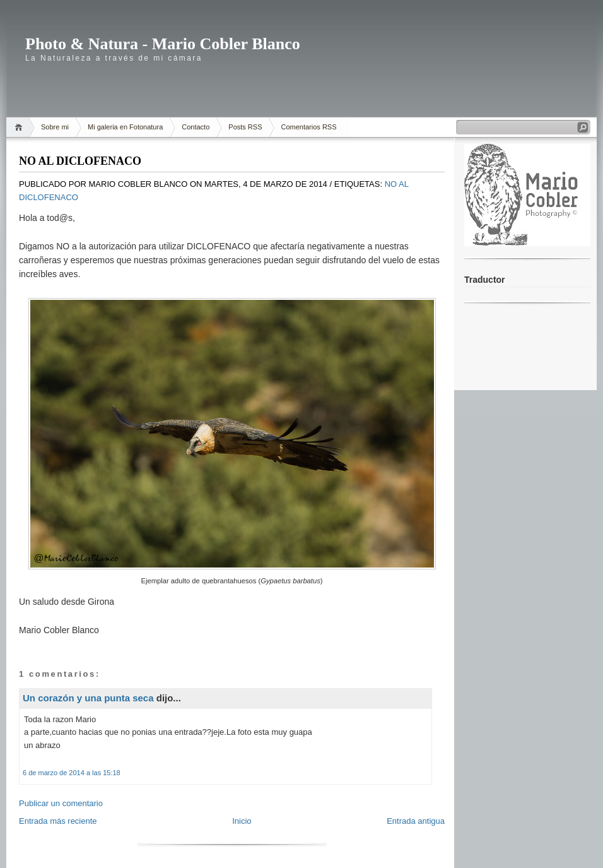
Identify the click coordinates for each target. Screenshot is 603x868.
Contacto (196, 127)
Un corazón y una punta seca (88, 698)
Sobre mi (55, 127)
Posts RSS (245, 127)
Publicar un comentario (61, 803)
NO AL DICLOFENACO (80, 161)
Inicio (242, 821)
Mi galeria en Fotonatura (125, 127)
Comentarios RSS (308, 127)
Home (20, 127)
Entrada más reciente (58, 821)
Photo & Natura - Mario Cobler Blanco (163, 44)
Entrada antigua (416, 821)
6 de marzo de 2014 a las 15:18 (72, 773)
